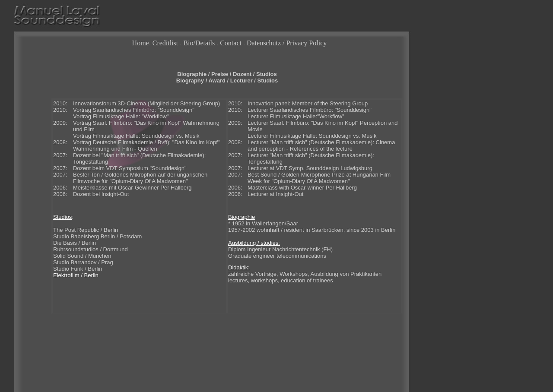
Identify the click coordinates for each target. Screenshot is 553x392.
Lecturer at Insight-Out (275, 194)
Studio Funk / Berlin (78, 269)
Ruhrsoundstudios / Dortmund (91, 249)
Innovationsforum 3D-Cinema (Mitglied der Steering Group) (146, 103)
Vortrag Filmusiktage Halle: (106, 116)
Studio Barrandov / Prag (83, 262)
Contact (231, 43)
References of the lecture (321, 149)
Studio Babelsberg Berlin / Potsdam (97, 236)
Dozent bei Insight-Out (101, 194)
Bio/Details (199, 43)
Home (141, 43)
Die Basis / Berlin (75, 243)
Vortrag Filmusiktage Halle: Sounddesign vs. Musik (136, 136)
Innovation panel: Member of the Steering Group (308, 103)
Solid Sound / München (82, 256)
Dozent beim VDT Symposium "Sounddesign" (130, 168)
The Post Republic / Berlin (86, 230)
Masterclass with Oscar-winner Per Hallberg (302, 188)
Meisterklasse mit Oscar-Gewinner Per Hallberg (132, 188)
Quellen (148, 149)
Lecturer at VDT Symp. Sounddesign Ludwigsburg (310, 168)
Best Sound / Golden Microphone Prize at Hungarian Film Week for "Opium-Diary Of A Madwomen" (319, 178)
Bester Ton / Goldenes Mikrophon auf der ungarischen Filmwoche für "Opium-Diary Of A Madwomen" (140, 178)
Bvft (162, 142)
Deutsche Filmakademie (123, 142)
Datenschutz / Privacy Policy (287, 43)
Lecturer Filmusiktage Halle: (282, 116)
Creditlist (165, 43)
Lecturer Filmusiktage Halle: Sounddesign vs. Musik (312, 136)
